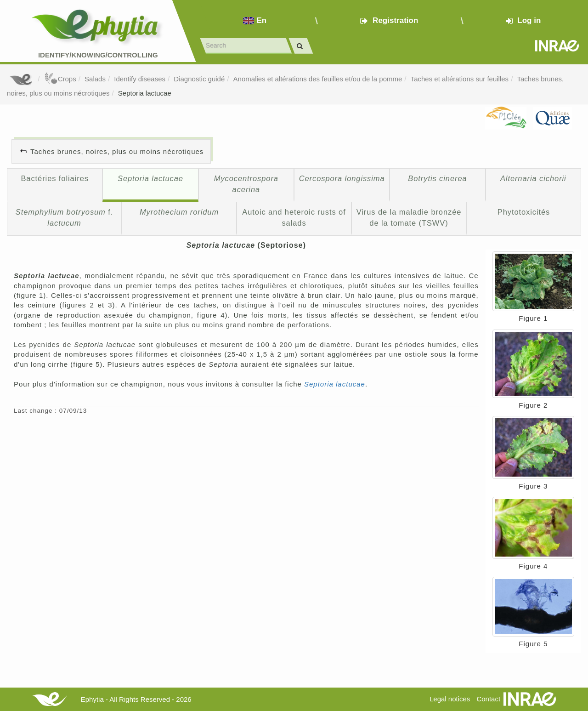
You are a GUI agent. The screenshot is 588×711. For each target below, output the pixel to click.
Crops (60, 79)
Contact (488, 699)
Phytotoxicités (524, 212)
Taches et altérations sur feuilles (460, 79)
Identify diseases (140, 79)
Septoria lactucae (145, 93)
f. (65, 217)
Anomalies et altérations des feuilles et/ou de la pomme (318, 79)
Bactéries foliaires (54, 178)
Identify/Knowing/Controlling (98, 55)
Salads (95, 79)
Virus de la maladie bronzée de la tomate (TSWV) (409, 217)
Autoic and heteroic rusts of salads (294, 217)
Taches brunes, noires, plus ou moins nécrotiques (117, 151)
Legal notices (450, 699)
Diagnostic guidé (199, 79)
